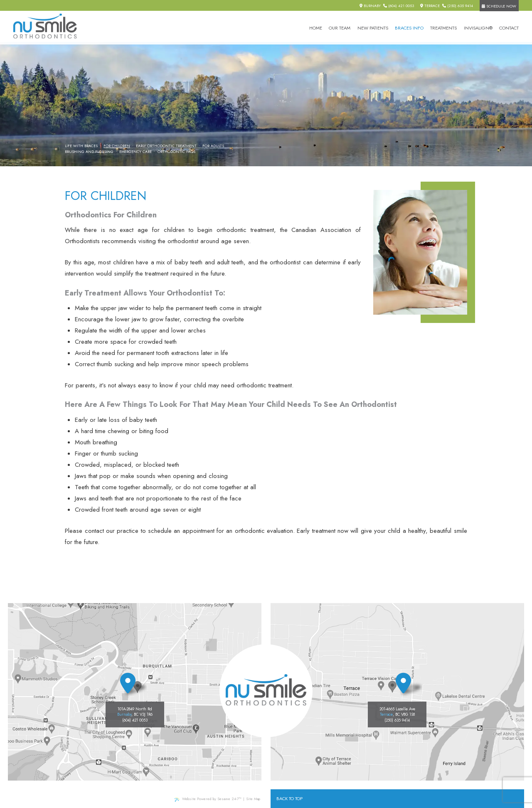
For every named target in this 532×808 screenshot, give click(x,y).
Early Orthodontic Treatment (166, 146)
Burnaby (370, 6)
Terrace (430, 6)
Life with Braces (81, 146)
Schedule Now (499, 6)
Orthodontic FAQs (176, 151)
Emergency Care (135, 151)
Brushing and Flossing (89, 151)
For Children (117, 146)
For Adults (213, 146)
